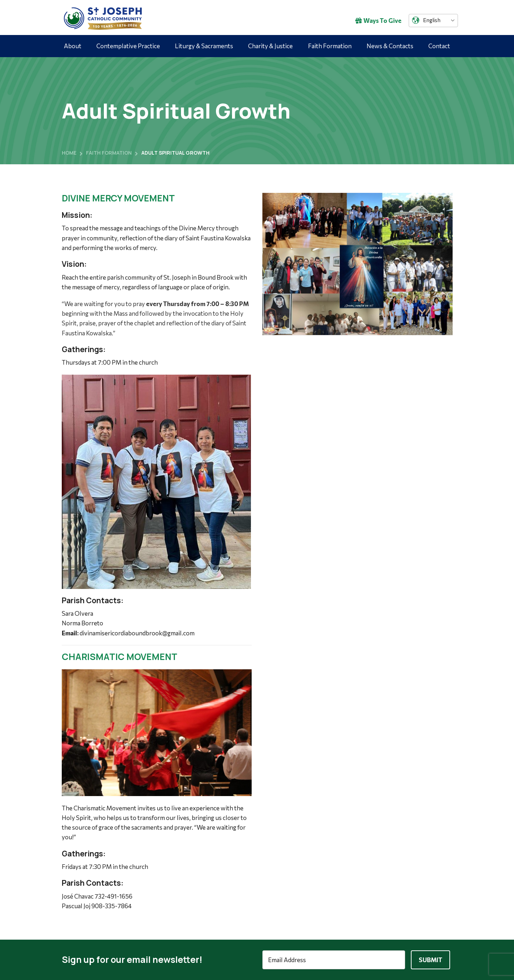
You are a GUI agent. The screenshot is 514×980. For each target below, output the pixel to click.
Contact (439, 46)
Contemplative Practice (128, 46)
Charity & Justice (270, 46)
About (73, 46)
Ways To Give (378, 21)
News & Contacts (390, 46)
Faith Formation (330, 46)
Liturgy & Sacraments (204, 46)
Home (69, 153)
